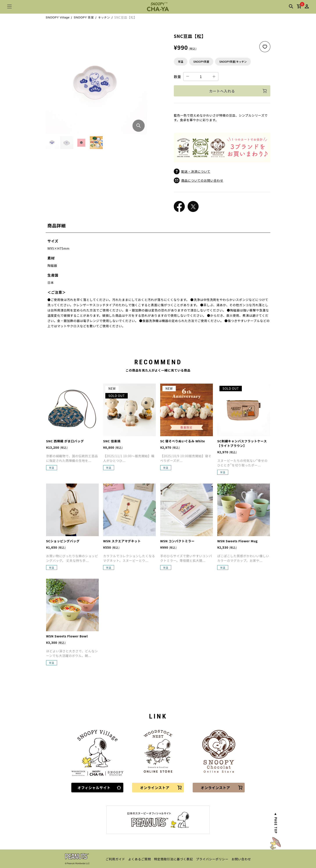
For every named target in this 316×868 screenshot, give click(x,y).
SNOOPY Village (58, 17)
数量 (178, 76)
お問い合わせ (241, 859)
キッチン (104, 17)
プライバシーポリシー (212, 859)
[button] (52, 143)
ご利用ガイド (115, 859)
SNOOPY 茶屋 (84, 17)
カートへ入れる (238, 91)
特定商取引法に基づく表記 (174, 859)
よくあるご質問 (140, 859)
